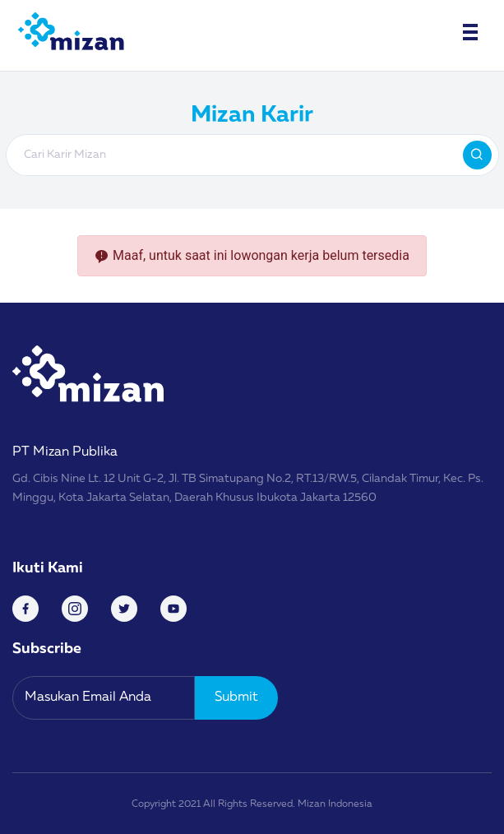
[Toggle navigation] (470, 32)
